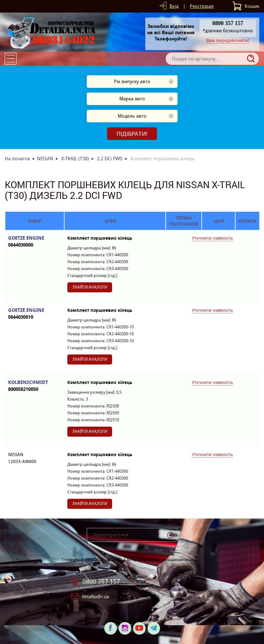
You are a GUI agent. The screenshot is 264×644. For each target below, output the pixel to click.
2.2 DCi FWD (110, 159)
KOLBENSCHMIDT (35, 386)
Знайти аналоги (90, 287)
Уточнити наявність (212, 238)
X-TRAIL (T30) (75, 159)
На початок (17, 159)
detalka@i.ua (95, 596)
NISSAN (45, 159)
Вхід (174, 6)
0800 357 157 (101, 582)
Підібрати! (132, 134)
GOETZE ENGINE (35, 242)
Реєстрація (202, 6)
